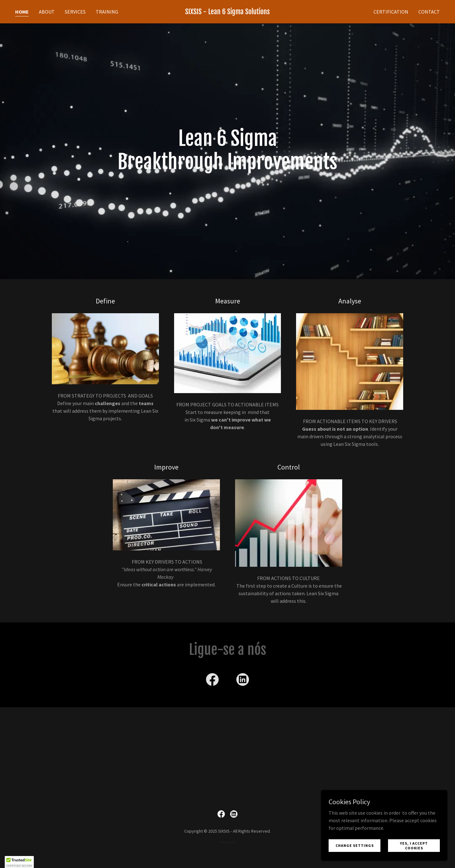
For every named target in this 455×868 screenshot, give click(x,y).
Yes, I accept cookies (414, 845)
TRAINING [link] (107, 12)
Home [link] (22, 12)
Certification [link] (391, 12)
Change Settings (355, 845)
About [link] (47, 12)
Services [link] (75, 12)
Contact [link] (429, 12)
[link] (227, 12)
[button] (19, 862)
